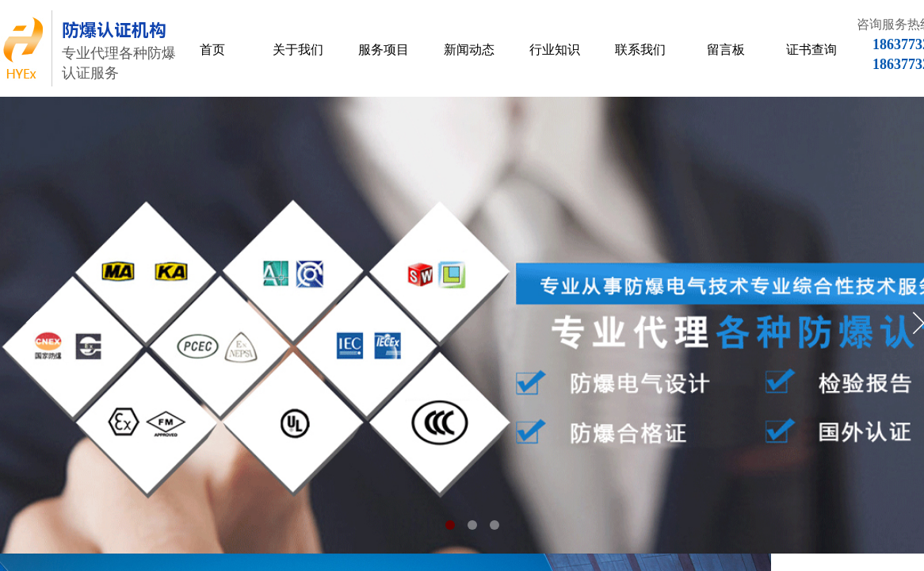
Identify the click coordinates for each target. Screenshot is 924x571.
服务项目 (384, 50)
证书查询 (811, 50)
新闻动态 (469, 50)
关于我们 (298, 50)
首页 (212, 50)
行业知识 (555, 50)
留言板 (726, 50)
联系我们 (640, 50)
